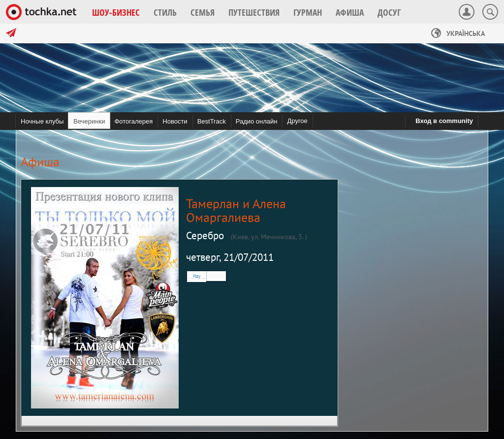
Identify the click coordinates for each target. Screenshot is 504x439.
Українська (458, 33)
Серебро (205, 235)
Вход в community (444, 121)
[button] (116, 12)
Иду (197, 276)
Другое (297, 121)
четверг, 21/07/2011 (230, 257)
